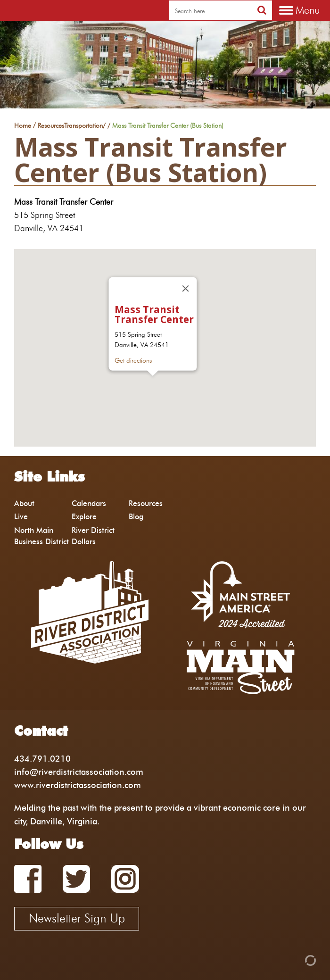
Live (21, 517)
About (24, 503)
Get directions (133, 360)
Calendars (89, 503)
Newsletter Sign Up (77, 918)
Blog (136, 517)
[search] (210, 11)
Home (23, 126)
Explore (84, 517)
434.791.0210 (42, 759)
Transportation (83, 126)
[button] (153, 385)
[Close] (186, 288)
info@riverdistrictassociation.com (79, 772)
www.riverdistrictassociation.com (78, 785)
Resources (51, 126)
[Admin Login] (294, 959)
